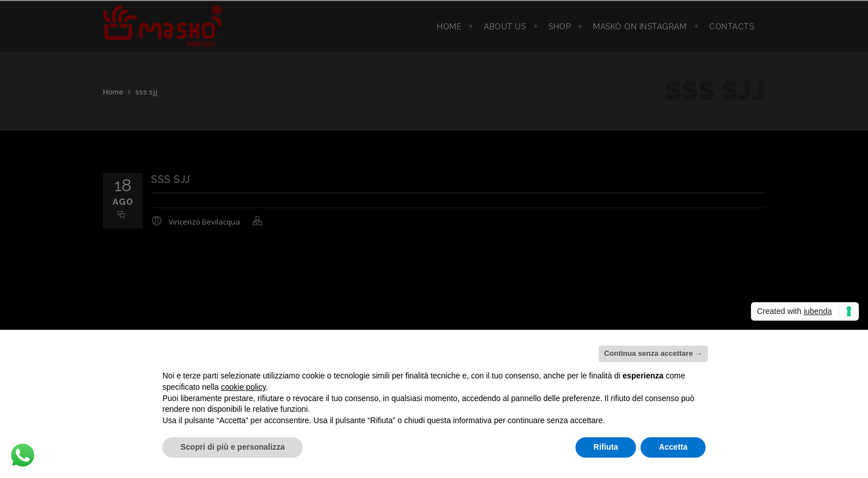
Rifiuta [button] (606, 447)
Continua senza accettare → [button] (653, 353)
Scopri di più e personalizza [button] (233, 447)
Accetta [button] (673, 447)
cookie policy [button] (244, 387)
